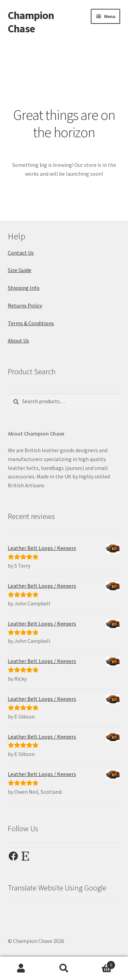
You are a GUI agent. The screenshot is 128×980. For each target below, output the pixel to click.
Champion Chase (31, 22)
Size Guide (20, 270)
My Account (21, 968)
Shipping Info (24, 288)
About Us (18, 341)
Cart (100, 963)
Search (64, 968)
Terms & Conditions (31, 323)
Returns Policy (25, 305)
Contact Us (21, 253)
